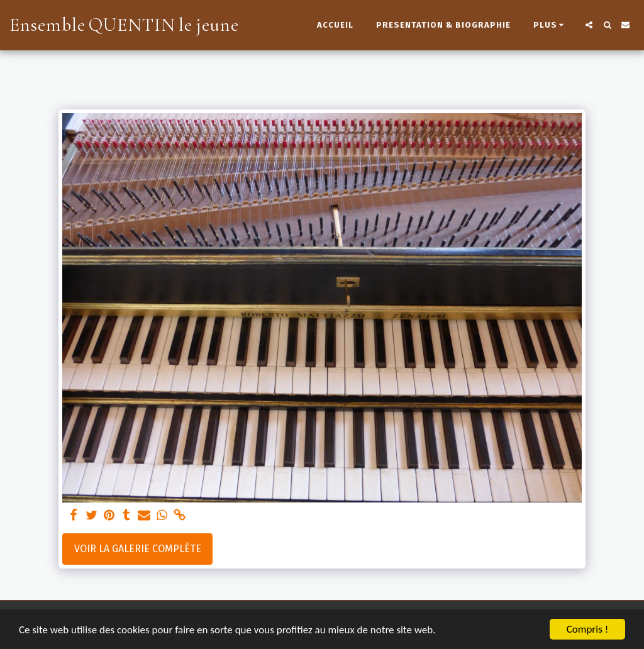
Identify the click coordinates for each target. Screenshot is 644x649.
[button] (589, 25)
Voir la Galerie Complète (138, 549)
